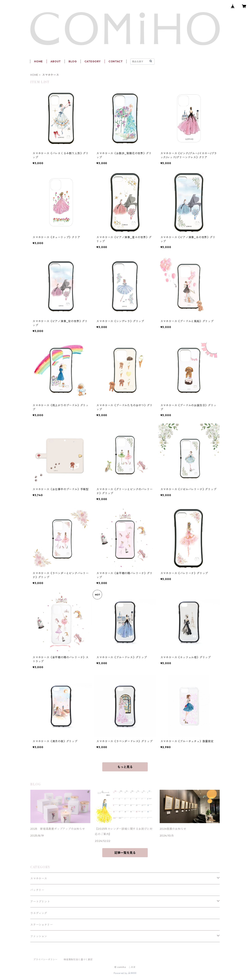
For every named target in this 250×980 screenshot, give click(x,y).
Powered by (125, 973)
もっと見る (125, 767)
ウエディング (39, 913)
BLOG (73, 61)
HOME (38, 61)
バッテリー (37, 890)
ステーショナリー (41, 925)
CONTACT (116, 61)
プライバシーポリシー (45, 959)
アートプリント (40, 902)
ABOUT (56, 61)
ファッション (39, 936)
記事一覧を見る (125, 853)
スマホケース (39, 878)
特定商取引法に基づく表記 (78, 959)
